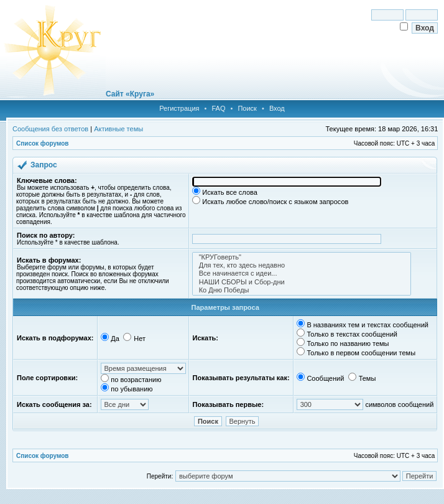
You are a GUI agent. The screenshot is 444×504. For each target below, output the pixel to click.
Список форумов (43, 143)
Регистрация (179, 108)
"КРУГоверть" (302, 257)
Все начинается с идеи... (302, 273)
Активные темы (118, 129)
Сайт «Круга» (130, 94)
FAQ (218, 108)
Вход (277, 108)
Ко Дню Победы (302, 290)
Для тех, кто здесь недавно (302, 265)
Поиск (247, 108)
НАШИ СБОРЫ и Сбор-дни (302, 282)
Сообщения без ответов (50, 129)
